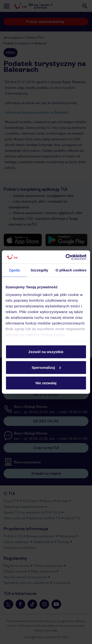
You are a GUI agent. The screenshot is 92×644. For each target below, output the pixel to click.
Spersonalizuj (46, 367)
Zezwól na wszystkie (46, 352)
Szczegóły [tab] (39, 270)
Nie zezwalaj (46, 383)
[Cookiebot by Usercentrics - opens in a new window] (66, 257)
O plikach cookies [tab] (71, 270)
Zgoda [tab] (14, 270)
